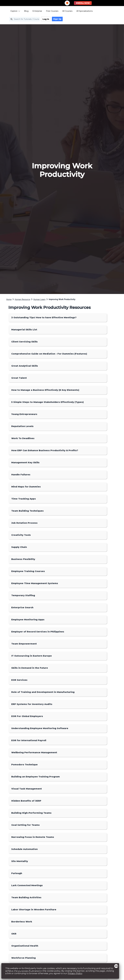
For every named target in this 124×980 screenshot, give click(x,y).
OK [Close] (116, 966)
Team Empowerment (24, 644)
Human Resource (22, 300)
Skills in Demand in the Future (30, 668)
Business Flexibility (23, 559)
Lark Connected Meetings (27, 885)
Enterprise (34, 11)
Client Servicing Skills (24, 342)
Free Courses (49, 11)
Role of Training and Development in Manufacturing (43, 692)
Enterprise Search (22, 608)
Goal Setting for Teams (25, 825)
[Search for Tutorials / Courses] (22, 19)
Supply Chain (19, 547)
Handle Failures (21, 475)
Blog (23, 11)
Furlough (17, 873)
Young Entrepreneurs (24, 414)
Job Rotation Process (24, 523)
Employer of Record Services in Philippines (38, 632)
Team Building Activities (26, 897)
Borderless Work (22, 922)
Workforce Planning (23, 958)
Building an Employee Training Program (36, 777)
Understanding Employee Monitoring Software (40, 728)
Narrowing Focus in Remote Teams (33, 837)
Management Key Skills (25, 463)
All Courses (64, 11)
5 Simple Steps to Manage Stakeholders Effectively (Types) (47, 402)
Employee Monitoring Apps (28, 620)
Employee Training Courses (28, 571)
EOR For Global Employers (27, 716)
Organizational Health (25, 946)
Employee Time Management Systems (35, 583)
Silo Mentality (20, 861)
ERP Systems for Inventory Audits (32, 704)
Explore (12, 11)
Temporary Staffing (23, 595)
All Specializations (82, 11)
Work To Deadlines (23, 438)
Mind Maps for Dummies (26, 487)
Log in (43, 19)
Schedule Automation (24, 849)
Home (9, 300)
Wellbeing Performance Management (34, 752)
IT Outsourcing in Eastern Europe (32, 656)
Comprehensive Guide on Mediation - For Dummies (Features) (49, 354)
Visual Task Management (27, 789)
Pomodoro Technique (24, 765)
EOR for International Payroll (29, 740)
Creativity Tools (21, 535)
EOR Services (19, 680)
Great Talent (19, 378)
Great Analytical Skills (25, 366)
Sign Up (54, 19)
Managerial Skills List (24, 330)
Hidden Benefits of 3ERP (26, 801)
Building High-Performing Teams (31, 813)
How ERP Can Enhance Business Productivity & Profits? (45, 450)
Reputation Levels (22, 426)
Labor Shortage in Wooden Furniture (34, 910)
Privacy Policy (75, 973)
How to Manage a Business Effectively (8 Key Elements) (45, 390)
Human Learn (39, 300)
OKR (14, 934)
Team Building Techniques (27, 511)
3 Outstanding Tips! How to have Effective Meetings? (44, 318)
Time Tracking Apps (24, 499)
